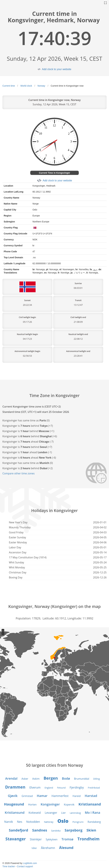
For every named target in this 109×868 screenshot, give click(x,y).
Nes (20, 822)
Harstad (91, 796)
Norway (41, 86)
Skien (91, 830)
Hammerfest (60, 796)
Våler (34, 848)
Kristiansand (90, 804)
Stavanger (16, 839)
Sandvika (56, 831)
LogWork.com (30, 863)
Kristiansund (15, 813)
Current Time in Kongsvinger (55, 173)
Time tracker (9, 866)
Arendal (11, 778)
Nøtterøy (49, 822)
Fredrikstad (94, 788)
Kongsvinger (50, 804)
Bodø (66, 778)
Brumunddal (82, 779)
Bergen (51, 778)
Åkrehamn (48, 848)
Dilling (96, 779)
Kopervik (69, 805)
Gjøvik (13, 796)
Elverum (35, 787)
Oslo (63, 821)
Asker (25, 779)
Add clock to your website (57, 69)
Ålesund (66, 847)
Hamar (42, 796)
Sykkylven (52, 839)
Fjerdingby (77, 787)
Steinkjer (36, 839)
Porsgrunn (78, 822)
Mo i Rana (92, 813)
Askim (36, 779)
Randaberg (94, 822)
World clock (26, 86)
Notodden (33, 822)
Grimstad (27, 796)
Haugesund (14, 804)
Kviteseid (35, 813)
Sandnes (40, 830)
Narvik (9, 822)
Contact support (25, 866)
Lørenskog (75, 813)
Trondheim (88, 839)
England (49, 788)
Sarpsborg (73, 830)
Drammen (15, 787)
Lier (64, 813)
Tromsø (67, 839)
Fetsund (61, 788)
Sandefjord (18, 830)
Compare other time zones (19, 473)
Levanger (51, 813)
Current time (9, 86)
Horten (32, 805)
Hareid (77, 796)
